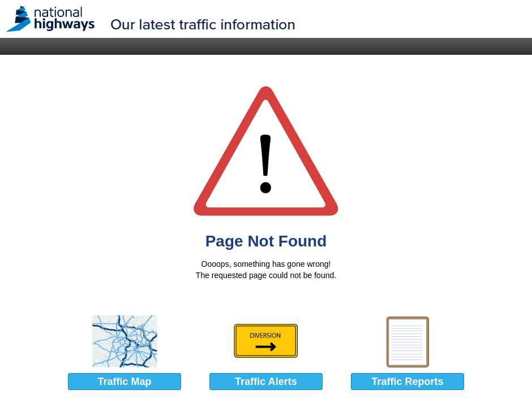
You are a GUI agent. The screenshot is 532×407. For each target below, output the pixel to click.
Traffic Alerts (266, 382)
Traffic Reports (407, 382)
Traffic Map (124, 382)
